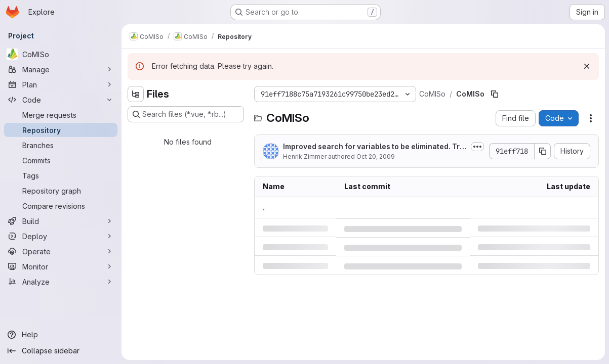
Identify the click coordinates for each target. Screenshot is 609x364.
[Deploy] (61, 236)
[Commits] (61, 160)
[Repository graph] (61, 191)
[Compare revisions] (61, 206)
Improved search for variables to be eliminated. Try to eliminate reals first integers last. (373, 147)
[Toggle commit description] (477, 147)
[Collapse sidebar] (61, 351)
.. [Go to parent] (264, 208)
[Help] (61, 335)
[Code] (61, 100)
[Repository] (61, 130)
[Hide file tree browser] (136, 94)
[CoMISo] (61, 54)
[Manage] (61, 69)
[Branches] (61, 145)
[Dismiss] (587, 66)
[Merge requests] (61, 115)
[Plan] (61, 84)
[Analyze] (61, 282)
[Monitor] (61, 266)
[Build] (61, 221)
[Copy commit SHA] (543, 151)
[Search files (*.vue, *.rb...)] (186, 114)
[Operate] (61, 251)
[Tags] (61, 175)
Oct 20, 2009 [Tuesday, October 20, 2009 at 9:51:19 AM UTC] (376, 156)
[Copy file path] (495, 94)
